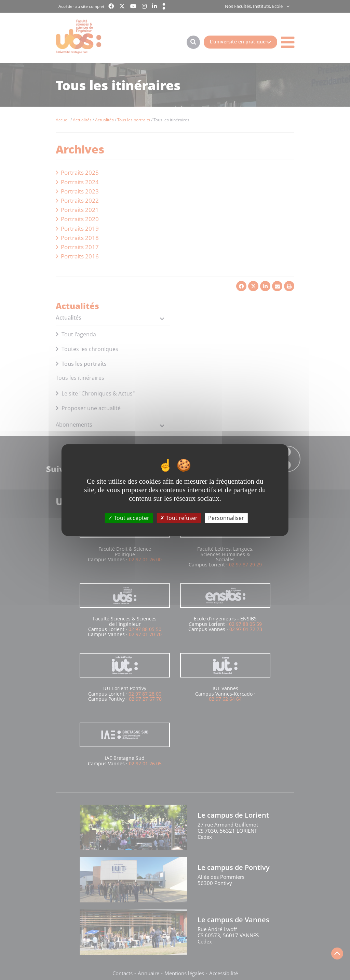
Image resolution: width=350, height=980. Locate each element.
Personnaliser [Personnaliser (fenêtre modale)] (226, 518)
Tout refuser (179, 518)
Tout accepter (129, 518)
